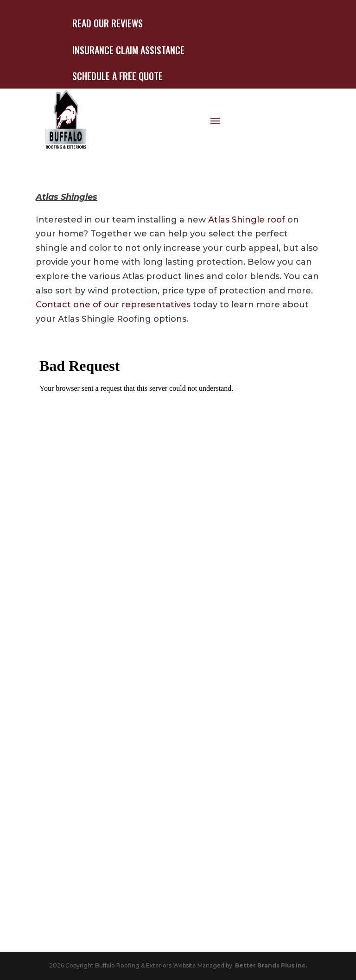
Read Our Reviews (108, 23)
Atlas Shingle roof (247, 220)
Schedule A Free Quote (118, 76)
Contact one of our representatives (113, 305)
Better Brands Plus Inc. (271, 965)
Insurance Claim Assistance (128, 50)
